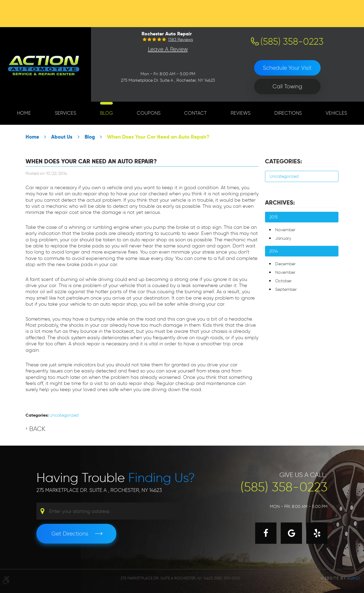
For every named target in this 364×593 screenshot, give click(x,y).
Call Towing (287, 86)
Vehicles (336, 113)
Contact (195, 113)
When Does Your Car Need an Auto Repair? (158, 137)
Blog (106, 113)
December (285, 264)
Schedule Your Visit (287, 68)
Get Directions (70, 534)
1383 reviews (180, 40)
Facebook (266, 533)
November (285, 230)
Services (65, 113)
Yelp (317, 533)
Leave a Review (168, 49)
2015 (274, 217)
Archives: (280, 202)
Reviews (241, 113)
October (283, 281)
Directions (288, 113)
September (286, 289)
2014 (274, 251)
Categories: (284, 161)
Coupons (149, 113)
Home (24, 113)
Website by (340, 578)
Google (291, 533)
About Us (62, 137)
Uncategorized (64, 415)
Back (37, 429)
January (283, 238)
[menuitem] (24, 113)
